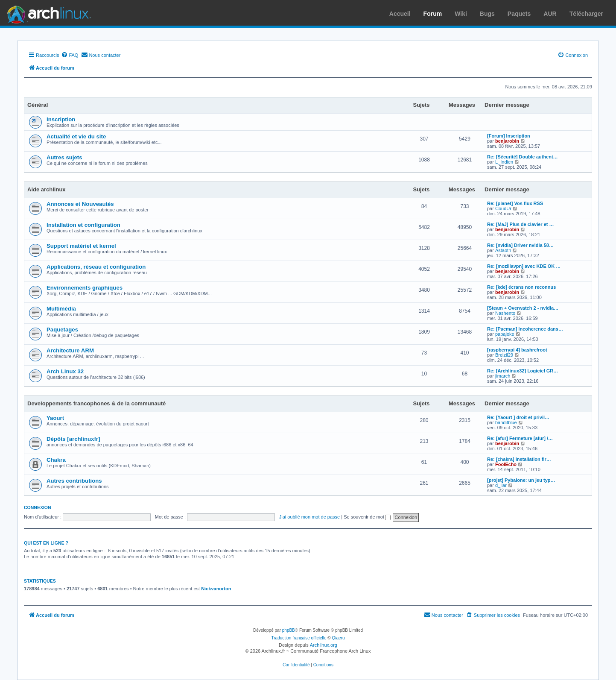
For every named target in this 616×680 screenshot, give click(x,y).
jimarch (503, 376)
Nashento (505, 313)
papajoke (505, 334)
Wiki (461, 14)
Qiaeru (338, 638)
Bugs (487, 14)
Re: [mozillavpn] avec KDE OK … (524, 266)
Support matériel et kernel (81, 246)
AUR (550, 14)
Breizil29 (504, 355)
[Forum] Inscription (509, 136)
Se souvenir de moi (367, 517)
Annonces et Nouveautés (80, 204)
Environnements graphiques (85, 288)
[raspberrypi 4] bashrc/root (517, 350)
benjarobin (507, 141)
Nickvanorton (216, 589)
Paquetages (62, 330)
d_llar (501, 485)
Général (38, 105)
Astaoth (503, 250)
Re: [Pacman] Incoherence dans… (525, 329)
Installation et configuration (83, 225)
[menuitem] (70, 55)
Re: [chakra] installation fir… (519, 459)
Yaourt (55, 418)
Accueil (400, 14)
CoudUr (503, 208)
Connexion (38, 507)
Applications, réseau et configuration (96, 267)
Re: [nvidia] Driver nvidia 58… (520, 245)
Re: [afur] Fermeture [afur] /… (520, 438)
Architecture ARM (70, 350)
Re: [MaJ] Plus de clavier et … (521, 224)
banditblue (506, 422)
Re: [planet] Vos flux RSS (515, 203)
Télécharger (586, 14)
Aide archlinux (47, 189)
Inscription (61, 119)
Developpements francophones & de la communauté (96, 403)
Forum (433, 14)
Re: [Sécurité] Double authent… (523, 157)
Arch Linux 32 (65, 371)
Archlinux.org (324, 645)
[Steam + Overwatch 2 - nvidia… (523, 308)
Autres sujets (64, 157)
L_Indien (504, 162)
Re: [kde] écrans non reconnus (521, 287)
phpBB (289, 630)
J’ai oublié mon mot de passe (309, 517)
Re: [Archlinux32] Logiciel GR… (523, 371)
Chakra (56, 460)
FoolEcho (506, 464)
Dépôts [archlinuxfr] (73, 439)
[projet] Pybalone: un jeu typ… (521, 480)
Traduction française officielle (299, 638)
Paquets (519, 14)
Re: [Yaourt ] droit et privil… (518, 417)
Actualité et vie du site (76, 136)
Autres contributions (74, 481)
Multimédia (61, 309)
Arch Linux (47, 13)
